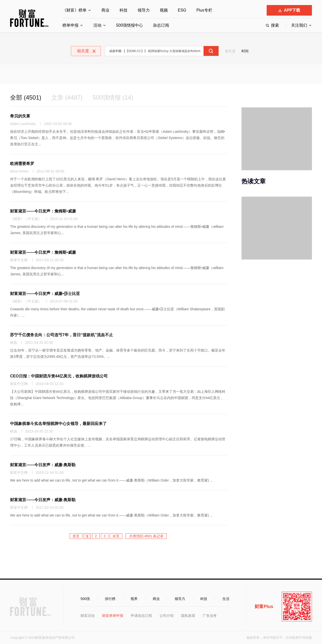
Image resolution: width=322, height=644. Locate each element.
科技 (124, 10)
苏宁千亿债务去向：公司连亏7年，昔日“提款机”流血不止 (62, 335)
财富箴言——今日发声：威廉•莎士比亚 (45, 294)
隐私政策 (188, 616)
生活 (226, 599)
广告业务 (210, 616)
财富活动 (88, 616)
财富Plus (264, 607)
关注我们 (299, 25)
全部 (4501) (26, 97)
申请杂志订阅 (141, 616)
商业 (105, 10)
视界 (134, 599)
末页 (116, 536)
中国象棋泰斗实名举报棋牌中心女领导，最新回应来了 (58, 424)
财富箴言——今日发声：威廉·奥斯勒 (43, 465)
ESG (182, 10)
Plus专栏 (204, 10)
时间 (245, 51)
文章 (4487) (67, 97)
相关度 (230, 51)
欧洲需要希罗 (22, 164)
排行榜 (110, 599)
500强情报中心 (130, 25)
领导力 (144, 10)
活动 (97, 25)
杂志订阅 (161, 25)
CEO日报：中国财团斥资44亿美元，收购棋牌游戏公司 (59, 376)
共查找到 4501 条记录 (146, 536)
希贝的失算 (20, 116)
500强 (85, 599)
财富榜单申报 (113, 616)
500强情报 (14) (113, 97)
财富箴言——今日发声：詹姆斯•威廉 (43, 211)
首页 (76, 536)
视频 (164, 10)
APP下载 (289, 10)
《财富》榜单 (74, 10)
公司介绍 (167, 616)
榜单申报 (70, 25)
